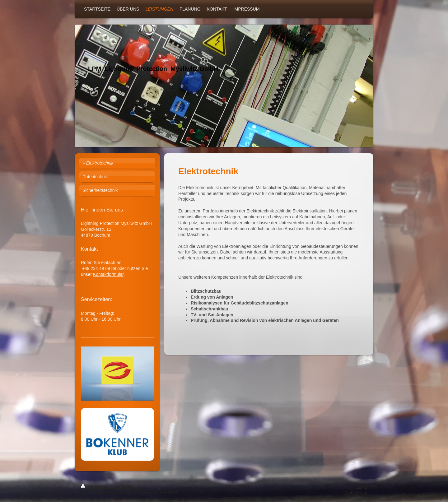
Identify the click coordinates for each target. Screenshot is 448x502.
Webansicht (356, 493)
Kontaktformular (108, 274)
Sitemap (125, 486)
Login (362, 486)
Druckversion (98, 486)
